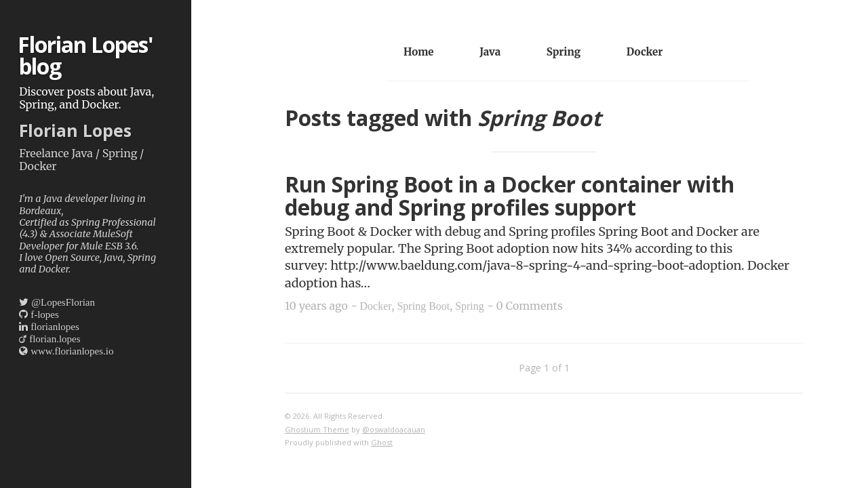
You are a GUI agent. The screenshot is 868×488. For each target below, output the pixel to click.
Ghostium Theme (317, 429)
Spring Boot (423, 306)
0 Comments (530, 306)
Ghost (382, 442)
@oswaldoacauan (394, 429)
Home (419, 52)
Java (490, 52)
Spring (564, 52)
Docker (645, 52)
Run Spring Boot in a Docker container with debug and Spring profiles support (510, 196)
